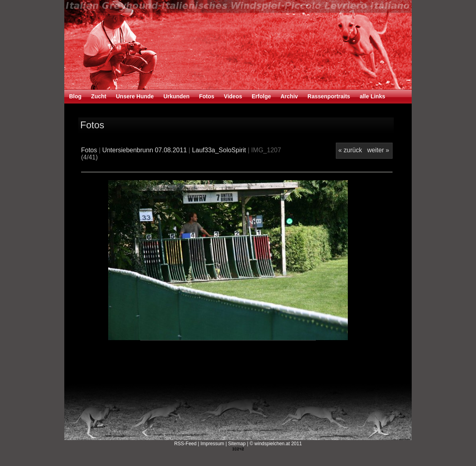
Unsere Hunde (135, 96)
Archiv (289, 96)
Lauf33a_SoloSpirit (219, 150)
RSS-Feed (185, 444)
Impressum (212, 444)
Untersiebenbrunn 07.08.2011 (145, 150)
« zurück (350, 150)
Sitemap (237, 444)
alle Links (373, 96)
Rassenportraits (329, 96)
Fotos (206, 96)
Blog (75, 96)
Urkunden (176, 96)
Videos (233, 96)
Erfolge (261, 96)
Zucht (99, 96)
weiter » (378, 150)
